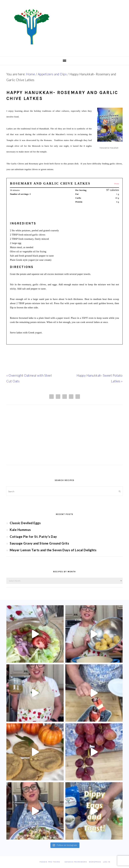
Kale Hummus (20, 530)
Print (117, 184)
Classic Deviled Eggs (25, 523)
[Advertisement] (64, 438)
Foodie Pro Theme (50, 862)
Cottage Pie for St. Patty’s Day (33, 537)
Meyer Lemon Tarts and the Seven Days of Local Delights (53, 550)
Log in (107, 862)
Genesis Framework (76, 862)
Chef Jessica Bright (64, 27)
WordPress (95, 862)
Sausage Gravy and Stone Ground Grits (39, 543)
